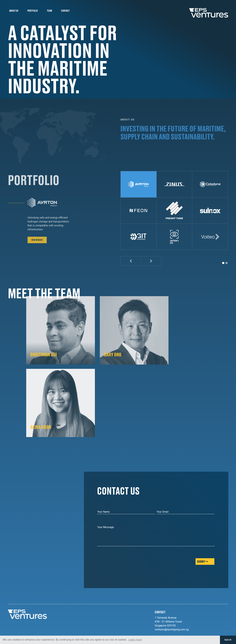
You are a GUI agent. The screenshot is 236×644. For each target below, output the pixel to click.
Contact (65, 11)
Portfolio (33, 11)
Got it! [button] (228, 640)
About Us (14, 11)
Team (49, 11)
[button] (131, 261)
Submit (202, 562)
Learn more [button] (135, 640)
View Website (37, 243)
